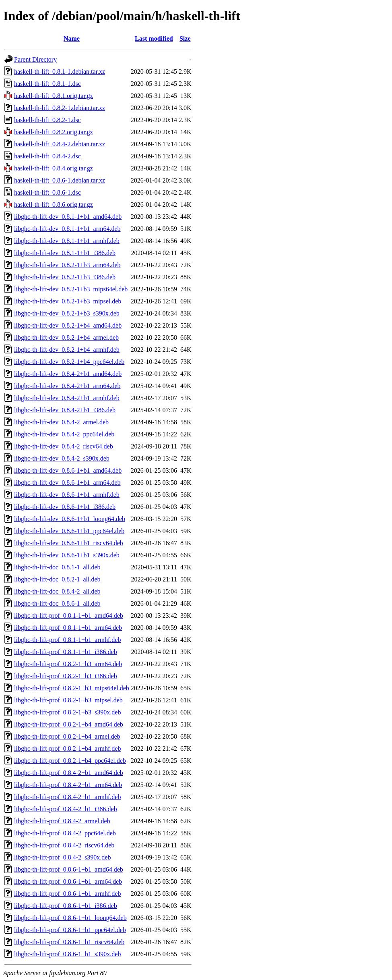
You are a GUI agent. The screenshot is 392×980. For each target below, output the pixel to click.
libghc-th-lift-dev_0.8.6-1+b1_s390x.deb (67, 555)
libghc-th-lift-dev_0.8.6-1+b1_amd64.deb (68, 470)
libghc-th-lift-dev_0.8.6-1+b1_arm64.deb (67, 483)
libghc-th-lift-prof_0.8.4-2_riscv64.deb (64, 845)
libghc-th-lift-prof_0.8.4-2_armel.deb (62, 821)
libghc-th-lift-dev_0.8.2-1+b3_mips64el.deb (71, 289)
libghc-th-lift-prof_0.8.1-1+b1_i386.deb (66, 652)
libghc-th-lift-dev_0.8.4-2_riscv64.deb (64, 446)
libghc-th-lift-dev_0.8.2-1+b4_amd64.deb (68, 325)
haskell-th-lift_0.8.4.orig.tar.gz (54, 168)
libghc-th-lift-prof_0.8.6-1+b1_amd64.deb (69, 869)
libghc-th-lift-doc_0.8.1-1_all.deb (57, 567)
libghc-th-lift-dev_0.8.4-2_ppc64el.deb (64, 434)
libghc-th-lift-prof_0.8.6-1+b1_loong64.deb (70, 918)
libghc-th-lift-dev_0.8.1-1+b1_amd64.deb (68, 217)
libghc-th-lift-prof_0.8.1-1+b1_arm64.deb (68, 628)
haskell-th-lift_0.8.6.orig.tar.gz (54, 205)
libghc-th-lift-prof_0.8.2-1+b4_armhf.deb (67, 748)
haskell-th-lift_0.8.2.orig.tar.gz (54, 132)
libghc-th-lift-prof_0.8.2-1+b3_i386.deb (66, 676)
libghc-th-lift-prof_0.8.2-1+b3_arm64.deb (68, 664)
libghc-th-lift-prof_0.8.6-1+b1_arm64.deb (68, 881)
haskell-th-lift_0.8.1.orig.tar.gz (54, 96)
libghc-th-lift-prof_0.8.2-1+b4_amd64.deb (69, 724)
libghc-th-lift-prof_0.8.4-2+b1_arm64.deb (68, 785)
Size (185, 38)
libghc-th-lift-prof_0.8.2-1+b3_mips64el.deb (72, 688)
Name (72, 38)
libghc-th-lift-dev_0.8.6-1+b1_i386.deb (65, 507)
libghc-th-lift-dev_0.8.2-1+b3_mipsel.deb (68, 301)
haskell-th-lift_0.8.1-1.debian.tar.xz (60, 72)
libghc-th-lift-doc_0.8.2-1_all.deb (57, 579)
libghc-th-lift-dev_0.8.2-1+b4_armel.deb (66, 337)
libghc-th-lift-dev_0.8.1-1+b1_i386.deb (65, 253)
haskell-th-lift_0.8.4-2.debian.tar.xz (60, 144)
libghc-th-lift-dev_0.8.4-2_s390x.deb (62, 458)
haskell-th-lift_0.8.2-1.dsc (47, 120)
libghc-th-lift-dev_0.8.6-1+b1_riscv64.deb (69, 543)
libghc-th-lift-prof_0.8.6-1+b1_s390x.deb (67, 954)
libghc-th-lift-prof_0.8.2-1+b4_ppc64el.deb (70, 761)
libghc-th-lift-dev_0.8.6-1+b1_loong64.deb (70, 519)
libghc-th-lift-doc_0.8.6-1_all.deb (57, 603)
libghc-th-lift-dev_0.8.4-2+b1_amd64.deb (68, 374)
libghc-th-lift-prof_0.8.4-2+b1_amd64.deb (69, 773)
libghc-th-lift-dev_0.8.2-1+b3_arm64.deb (67, 265)
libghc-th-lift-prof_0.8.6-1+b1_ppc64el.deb (70, 930)
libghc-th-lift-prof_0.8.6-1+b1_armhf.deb (67, 894)
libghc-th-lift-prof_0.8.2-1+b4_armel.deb (67, 736)
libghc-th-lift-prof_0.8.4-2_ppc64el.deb (65, 833)
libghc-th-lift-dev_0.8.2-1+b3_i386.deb (65, 277)
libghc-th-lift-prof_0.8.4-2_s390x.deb (62, 857)
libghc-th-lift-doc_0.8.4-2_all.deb (57, 591)
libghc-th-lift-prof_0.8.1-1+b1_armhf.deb (67, 640)
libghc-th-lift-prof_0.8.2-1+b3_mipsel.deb (68, 700)
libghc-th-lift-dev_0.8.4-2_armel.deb (61, 422)
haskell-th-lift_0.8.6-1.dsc (47, 192)
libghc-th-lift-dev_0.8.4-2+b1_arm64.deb (67, 386)
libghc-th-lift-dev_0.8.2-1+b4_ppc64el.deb (69, 362)
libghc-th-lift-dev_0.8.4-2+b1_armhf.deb (67, 398)
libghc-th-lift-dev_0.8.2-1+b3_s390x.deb (67, 313)
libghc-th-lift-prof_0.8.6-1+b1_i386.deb (66, 906)
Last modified (154, 38)
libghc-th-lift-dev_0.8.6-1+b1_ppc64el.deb (69, 531)
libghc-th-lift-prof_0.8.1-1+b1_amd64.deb (69, 616)
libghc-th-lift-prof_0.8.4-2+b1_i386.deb (66, 809)
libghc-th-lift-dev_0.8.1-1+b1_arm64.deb (67, 229)
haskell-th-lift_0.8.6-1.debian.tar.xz (60, 180)
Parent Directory (35, 59)
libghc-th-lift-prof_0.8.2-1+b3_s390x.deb (67, 712)
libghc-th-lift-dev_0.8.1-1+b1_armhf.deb (67, 241)
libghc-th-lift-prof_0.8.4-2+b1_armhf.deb (67, 797)
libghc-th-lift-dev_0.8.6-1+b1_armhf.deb (67, 495)
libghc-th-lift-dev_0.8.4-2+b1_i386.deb (65, 410)
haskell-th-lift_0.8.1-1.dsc (47, 84)
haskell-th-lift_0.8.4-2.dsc (47, 156)
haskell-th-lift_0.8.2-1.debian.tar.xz (60, 108)
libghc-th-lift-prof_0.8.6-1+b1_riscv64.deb (69, 942)
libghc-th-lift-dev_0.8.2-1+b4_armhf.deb (67, 350)
